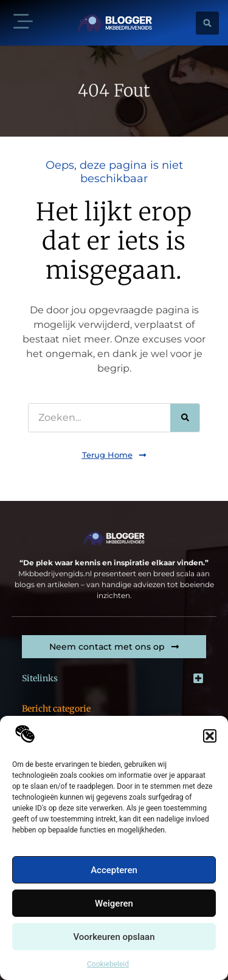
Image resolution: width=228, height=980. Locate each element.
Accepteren (114, 870)
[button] (210, 736)
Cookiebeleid (108, 964)
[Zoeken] (185, 418)
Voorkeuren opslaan (114, 937)
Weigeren (114, 903)
